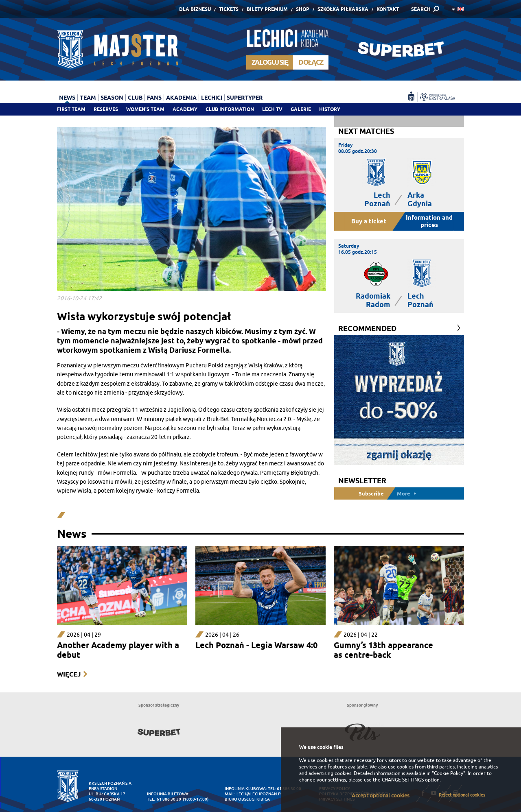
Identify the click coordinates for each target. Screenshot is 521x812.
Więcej (69, 674)
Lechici (212, 98)
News (67, 98)
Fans (154, 98)
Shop (303, 9)
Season (112, 98)
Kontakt (388, 9)
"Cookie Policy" (449, 773)
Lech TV (272, 109)
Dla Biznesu (195, 9)
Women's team (145, 109)
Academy (185, 109)
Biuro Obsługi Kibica (247, 799)
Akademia (181, 98)
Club (135, 98)
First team (71, 109)
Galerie (301, 109)
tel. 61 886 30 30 (164, 799)
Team (88, 98)
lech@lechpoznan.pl (259, 794)
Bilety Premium (267, 9)
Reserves (106, 109)
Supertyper (245, 98)
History (330, 109)
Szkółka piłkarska (343, 9)
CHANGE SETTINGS (403, 780)
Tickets (229, 9)
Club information (230, 109)
